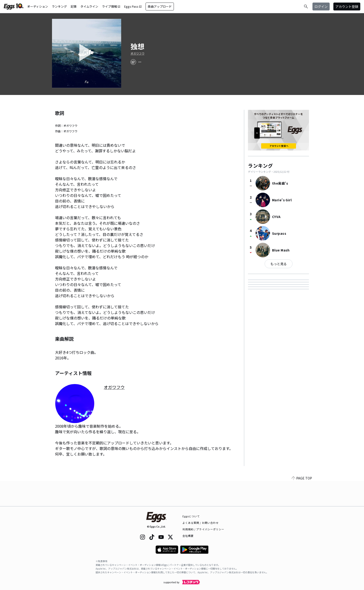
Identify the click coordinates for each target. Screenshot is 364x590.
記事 (74, 6)
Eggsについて (191, 516)
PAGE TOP (302, 503)
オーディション (38, 6)
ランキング (59, 6)
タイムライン (89, 6)
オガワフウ (137, 53)
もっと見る (279, 264)
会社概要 (188, 536)
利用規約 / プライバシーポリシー (203, 529)
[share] (133, 62)
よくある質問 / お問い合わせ (201, 523)
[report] (140, 62)
